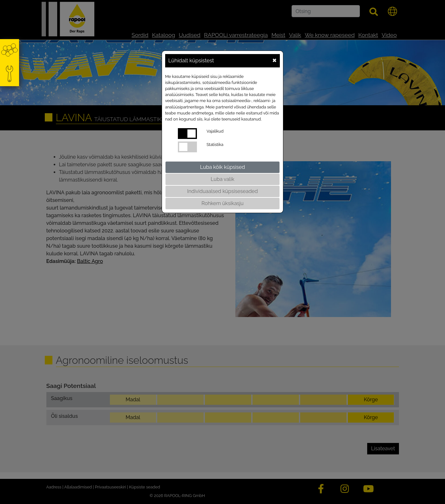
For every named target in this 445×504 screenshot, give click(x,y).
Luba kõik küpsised (222, 167)
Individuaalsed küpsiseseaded (222, 191)
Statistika (215, 145)
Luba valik (222, 179)
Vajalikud (215, 131)
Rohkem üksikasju (222, 203)
